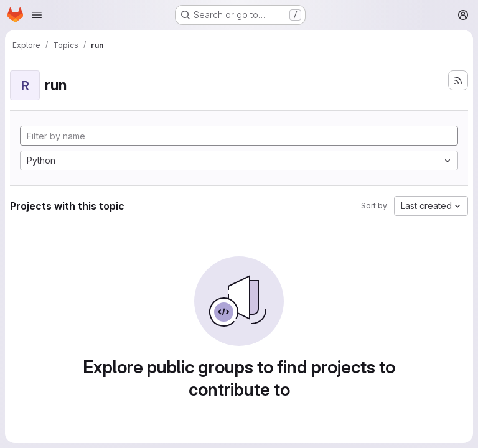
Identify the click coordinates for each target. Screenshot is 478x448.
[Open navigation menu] (37, 15)
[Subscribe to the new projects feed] (458, 80)
